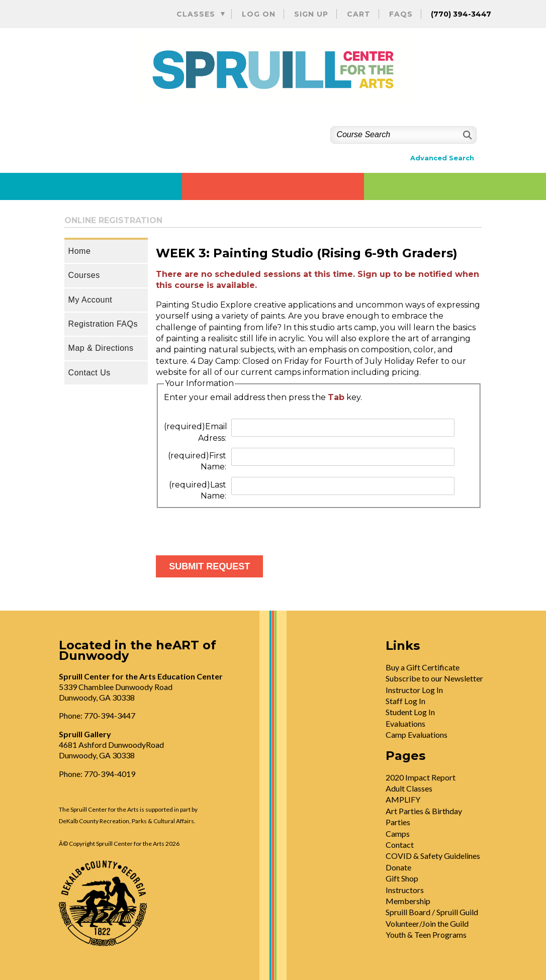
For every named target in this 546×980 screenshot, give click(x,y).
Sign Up (311, 14)
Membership (408, 901)
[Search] (466, 135)
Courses (84, 275)
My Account (90, 300)
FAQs (401, 14)
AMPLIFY (403, 799)
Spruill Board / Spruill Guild (432, 912)
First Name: (197, 461)
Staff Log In (405, 701)
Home (80, 251)
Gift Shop (402, 878)
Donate (398, 867)
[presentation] (232, 528)
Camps (398, 834)
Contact (400, 845)
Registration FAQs (103, 324)
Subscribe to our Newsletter (434, 678)
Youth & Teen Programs (426, 935)
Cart (359, 14)
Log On (259, 14)
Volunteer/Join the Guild (427, 923)
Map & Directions (101, 348)
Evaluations (405, 723)
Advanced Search (442, 158)
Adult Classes (409, 788)
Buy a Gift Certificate (423, 667)
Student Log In (410, 712)
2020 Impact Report (421, 777)
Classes (196, 14)
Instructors (405, 890)
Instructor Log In (414, 690)
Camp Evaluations (417, 734)
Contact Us (89, 373)
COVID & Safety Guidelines (433, 856)
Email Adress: (196, 432)
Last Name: (198, 490)
